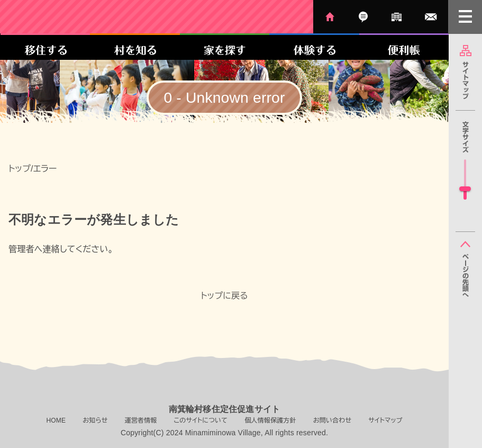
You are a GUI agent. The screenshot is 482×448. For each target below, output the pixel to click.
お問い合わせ (431, 17)
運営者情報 (397, 17)
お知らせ (363, 17)
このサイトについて (201, 420)
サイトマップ (465, 72)
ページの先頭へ (465, 269)
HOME (330, 17)
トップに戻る (224, 296)
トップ (20, 169)
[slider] (465, 189)
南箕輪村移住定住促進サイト (96, 17)
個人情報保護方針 (270, 420)
